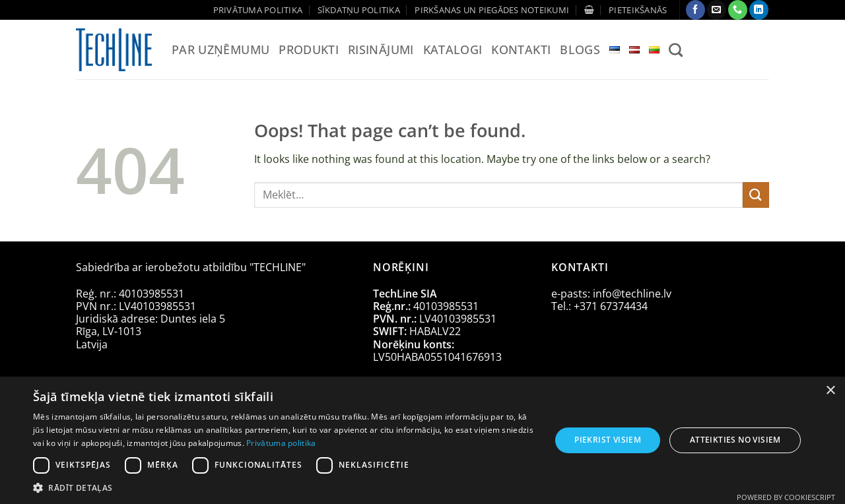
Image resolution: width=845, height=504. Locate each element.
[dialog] (422, 440)
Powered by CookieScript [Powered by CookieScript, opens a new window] (786, 497)
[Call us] (738, 10)
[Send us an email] (717, 10)
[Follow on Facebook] (695, 10)
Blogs (580, 49)
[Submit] (756, 195)
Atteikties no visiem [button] (735, 440)
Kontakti (521, 49)
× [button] (830, 391)
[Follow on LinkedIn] (759, 10)
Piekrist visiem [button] (608, 440)
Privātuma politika (258, 10)
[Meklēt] (676, 50)
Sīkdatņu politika (359, 10)
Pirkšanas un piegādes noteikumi (492, 10)
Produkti (309, 49)
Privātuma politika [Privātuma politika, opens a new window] (281, 443)
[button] (638, 10)
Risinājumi (381, 49)
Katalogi (453, 49)
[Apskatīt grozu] (589, 10)
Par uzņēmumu (220, 49)
